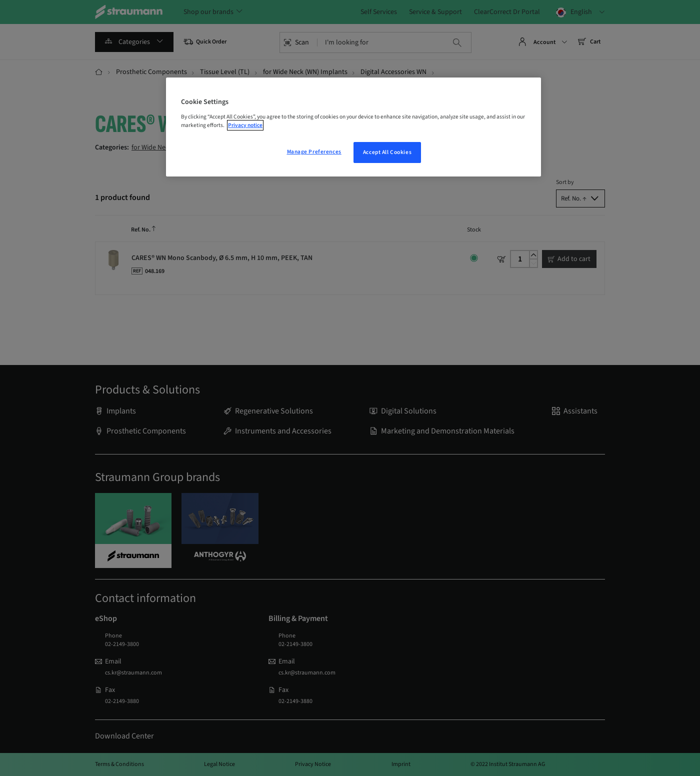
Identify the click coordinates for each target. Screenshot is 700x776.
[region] (353, 127)
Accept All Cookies (387, 152)
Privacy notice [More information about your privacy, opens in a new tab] (245, 125)
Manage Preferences (314, 152)
